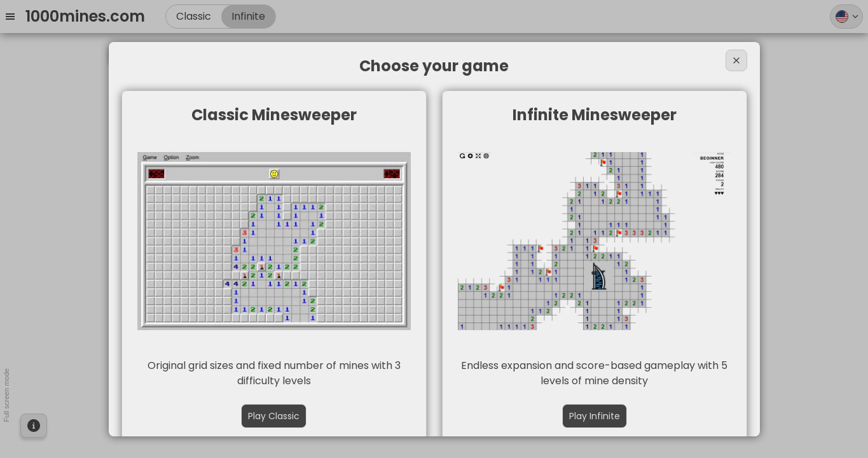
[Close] (736, 60)
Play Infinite (595, 416)
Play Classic (274, 416)
